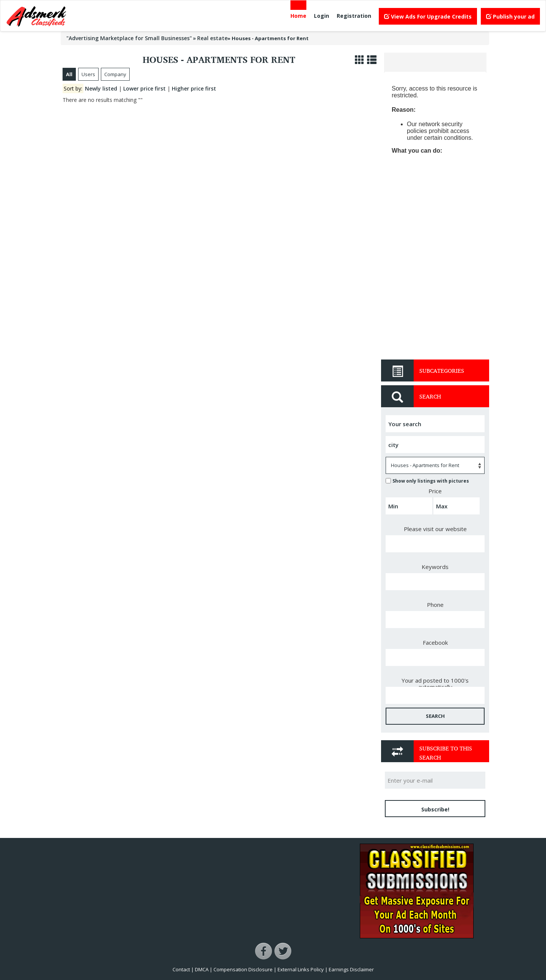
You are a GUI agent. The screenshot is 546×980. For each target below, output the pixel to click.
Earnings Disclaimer (351, 969)
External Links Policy (301, 969)
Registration (354, 16)
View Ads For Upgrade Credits (428, 16)
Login (322, 16)
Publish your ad (510, 16)
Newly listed (101, 88)
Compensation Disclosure (243, 969)
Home (298, 16)
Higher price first (194, 88)
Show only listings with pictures (427, 481)
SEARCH (435, 716)
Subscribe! (435, 809)
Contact (181, 969)
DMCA (202, 969)
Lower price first (144, 88)
